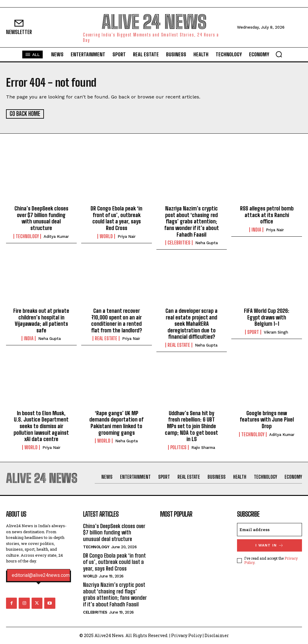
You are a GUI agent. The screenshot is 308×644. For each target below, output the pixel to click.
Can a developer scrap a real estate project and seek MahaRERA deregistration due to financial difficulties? (191, 323)
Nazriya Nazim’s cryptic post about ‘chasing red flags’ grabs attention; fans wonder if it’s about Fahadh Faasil (192, 221)
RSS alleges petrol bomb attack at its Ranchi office (267, 215)
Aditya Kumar (56, 236)
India (256, 229)
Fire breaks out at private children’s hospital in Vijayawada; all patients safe (41, 320)
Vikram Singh (276, 332)
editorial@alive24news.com (41, 575)
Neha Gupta (206, 243)
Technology (27, 236)
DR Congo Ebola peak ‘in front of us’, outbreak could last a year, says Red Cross (116, 218)
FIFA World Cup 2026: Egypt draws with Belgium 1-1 (267, 317)
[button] (279, 54)
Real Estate (106, 338)
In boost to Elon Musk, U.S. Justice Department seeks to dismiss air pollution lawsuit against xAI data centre (41, 426)
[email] (269, 529)
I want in (269, 545)
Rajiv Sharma (203, 447)
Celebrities (179, 243)
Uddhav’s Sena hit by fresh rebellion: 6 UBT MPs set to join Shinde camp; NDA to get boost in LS (191, 426)
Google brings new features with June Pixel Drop (267, 419)
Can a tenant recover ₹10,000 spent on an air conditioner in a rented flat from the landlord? (117, 320)
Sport (253, 332)
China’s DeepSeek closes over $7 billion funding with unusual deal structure (41, 218)
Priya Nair (127, 236)
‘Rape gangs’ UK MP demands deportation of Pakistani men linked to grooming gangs (116, 423)
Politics (178, 447)
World (106, 236)
